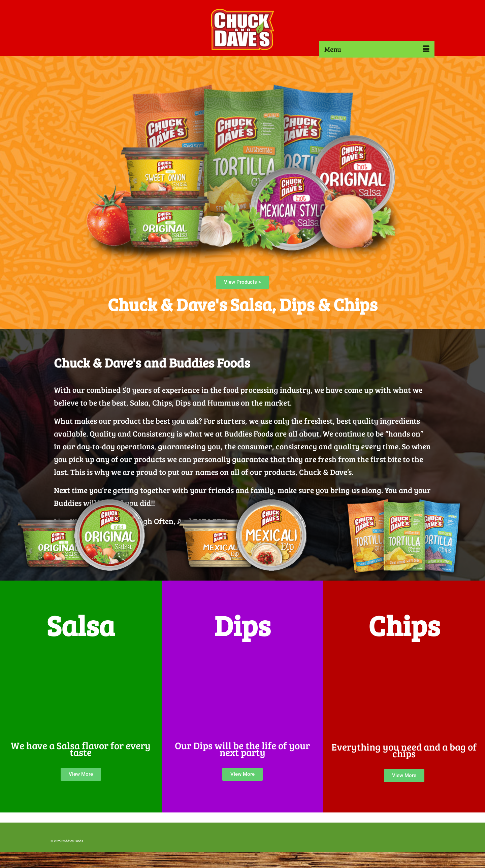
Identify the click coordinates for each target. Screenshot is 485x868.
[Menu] (377, 49)
